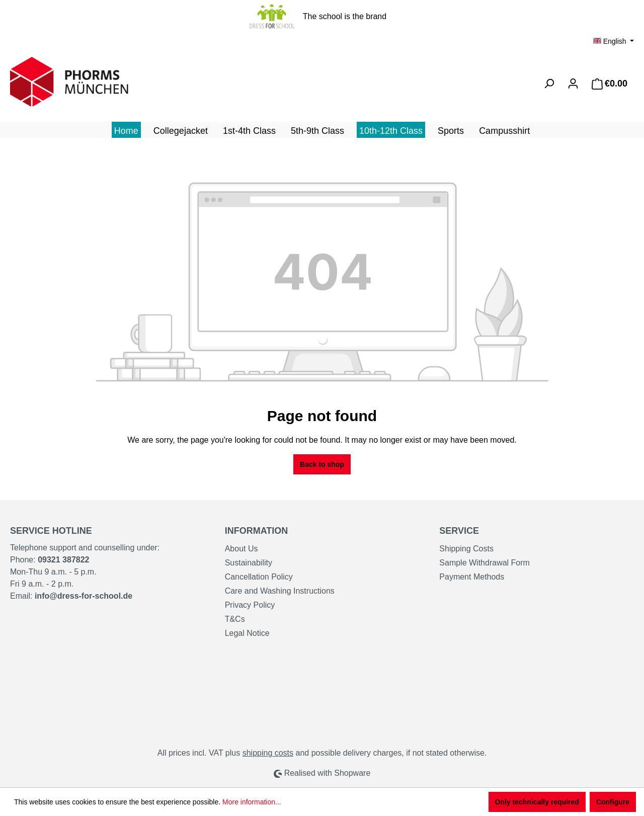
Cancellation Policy (259, 577)
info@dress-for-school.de (84, 596)
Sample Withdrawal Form (485, 563)
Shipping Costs (466, 549)
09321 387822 (63, 560)
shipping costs (268, 753)
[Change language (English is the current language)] (614, 41)
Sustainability (249, 563)
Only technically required (537, 802)
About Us (242, 549)
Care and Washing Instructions (280, 591)
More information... (252, 802)
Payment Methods (472, 577)
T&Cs (235, 619)
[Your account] (573, 84)
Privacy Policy (250, 605)
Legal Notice (247, 633)
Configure (613, 802)
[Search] (549, 84)
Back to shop (322, 464)
